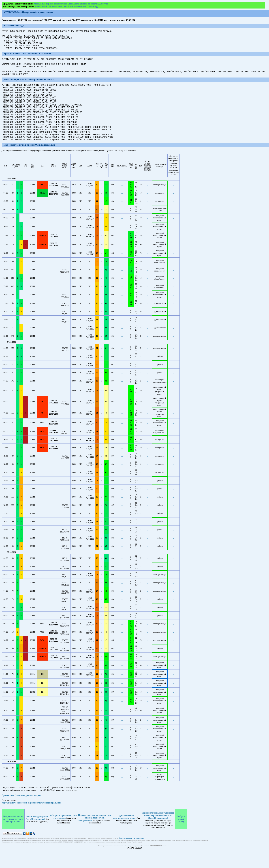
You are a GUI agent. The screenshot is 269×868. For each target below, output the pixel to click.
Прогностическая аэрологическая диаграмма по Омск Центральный (95, 835)
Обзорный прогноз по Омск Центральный (64, 834)
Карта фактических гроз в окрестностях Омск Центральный (31, 820)
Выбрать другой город (181, 836)
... (122, 202)
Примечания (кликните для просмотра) (21, 813)
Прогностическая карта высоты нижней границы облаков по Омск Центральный (158, 833)
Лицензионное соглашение (131, 856)
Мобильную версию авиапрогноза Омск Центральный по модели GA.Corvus (71, 4)
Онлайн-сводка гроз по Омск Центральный (37, 835)
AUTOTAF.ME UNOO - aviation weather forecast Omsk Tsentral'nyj (67, 6)
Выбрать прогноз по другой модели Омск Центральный (13, 836)
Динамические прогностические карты (125, 834)
